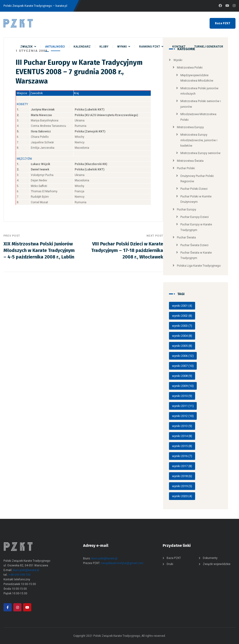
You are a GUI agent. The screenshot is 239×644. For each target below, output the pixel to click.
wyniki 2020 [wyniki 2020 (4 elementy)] (182, 496)
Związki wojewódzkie (217, 564)
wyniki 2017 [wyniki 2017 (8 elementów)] (182, 466)
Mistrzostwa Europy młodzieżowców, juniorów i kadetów (199, 140)
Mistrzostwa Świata (190, 161)
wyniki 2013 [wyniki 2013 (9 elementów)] (182, 426)
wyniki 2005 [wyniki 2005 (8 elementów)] (182, 346)
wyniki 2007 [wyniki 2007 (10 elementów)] (183, 366)
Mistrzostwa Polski (190, 67)
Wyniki (178, 60)
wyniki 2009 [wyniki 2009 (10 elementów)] (183, 386)
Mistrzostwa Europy (190, 127)
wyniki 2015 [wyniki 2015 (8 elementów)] (182, 446)
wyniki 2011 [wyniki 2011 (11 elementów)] (183, 406)
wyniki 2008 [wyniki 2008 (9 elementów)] (182, 376)
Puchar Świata (186, 237)
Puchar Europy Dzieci (195, 217)
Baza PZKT (223, 23)
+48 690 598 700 (20, 575)
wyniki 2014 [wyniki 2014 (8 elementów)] (182, 436)
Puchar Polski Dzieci (194, 189)
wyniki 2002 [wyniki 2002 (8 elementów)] (182, 316)
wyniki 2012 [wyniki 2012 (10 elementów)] (183, 416)
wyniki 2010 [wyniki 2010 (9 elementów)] (182, 396)
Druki (170, 564)
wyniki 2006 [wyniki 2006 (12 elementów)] (183, 356)
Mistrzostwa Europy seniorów (200, 153)
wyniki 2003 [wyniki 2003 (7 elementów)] (182, 326)
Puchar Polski (186, 168)
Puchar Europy (186, 209)
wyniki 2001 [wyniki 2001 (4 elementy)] (182, 306)
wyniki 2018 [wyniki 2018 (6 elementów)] (182, 476)
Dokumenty (210, 558)
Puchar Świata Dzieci (194, 245)
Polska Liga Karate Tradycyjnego (199, 266)
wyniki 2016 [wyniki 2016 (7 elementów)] (182, 456)
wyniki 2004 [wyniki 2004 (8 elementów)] (182, 336)
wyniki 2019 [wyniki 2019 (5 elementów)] (182, 486)
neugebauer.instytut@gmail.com (122, 563)
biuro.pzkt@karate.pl (26, 570)
